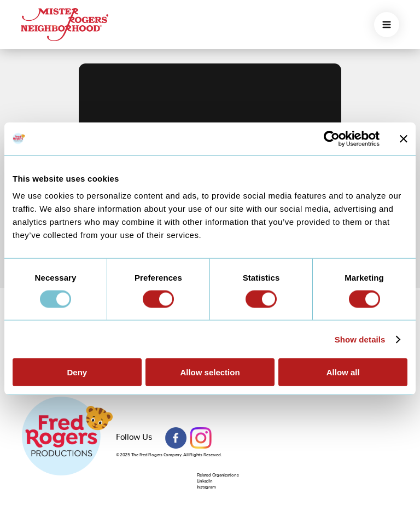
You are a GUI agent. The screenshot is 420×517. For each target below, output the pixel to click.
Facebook (176, 438)
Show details (360, 339)
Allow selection (210, 372)
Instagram (201, 438)
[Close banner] (404, 138)
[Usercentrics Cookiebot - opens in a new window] (332, 138)
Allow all (343, 372)
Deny (77, 372)
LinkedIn (205, 481)
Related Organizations (218, 475)
